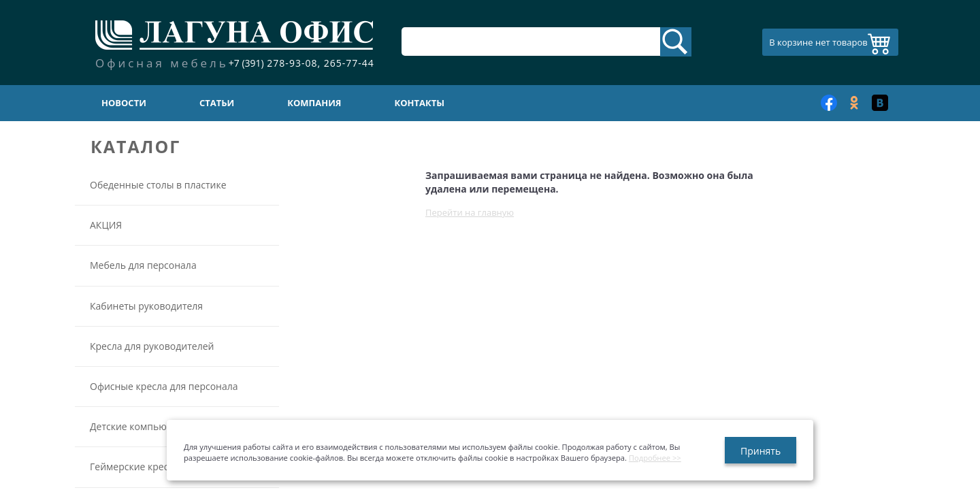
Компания (314, 103)
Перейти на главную (470, 212)
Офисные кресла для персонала (164, 386)
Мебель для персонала (143, 265)
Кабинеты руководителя (146, 306)
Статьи (217, 103)
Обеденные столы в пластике (158, 185)
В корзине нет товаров (818, 42)
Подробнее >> (655, 458)
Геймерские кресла (134, 467)
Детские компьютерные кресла (162, 426)
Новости (124, 103)
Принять (761, 451)
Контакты (420, 103)
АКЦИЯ (106, 225)
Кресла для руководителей (152, 346)
